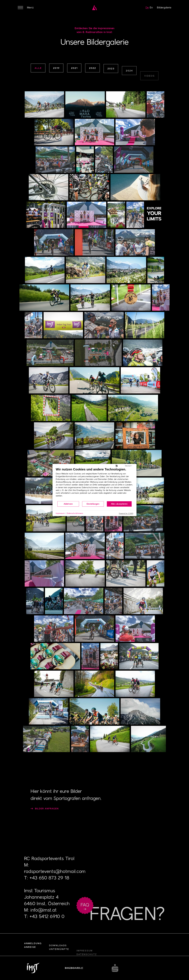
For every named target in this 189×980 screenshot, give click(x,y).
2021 (74, 70)
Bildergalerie (164, 7)
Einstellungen (93, 504)
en (151, 7)
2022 (93, 75)
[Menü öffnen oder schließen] (26, 8)
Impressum (60, 513)
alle (38, 68)
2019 (56, 68)
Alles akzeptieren (119, 504)
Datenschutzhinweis (75, 513)
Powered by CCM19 (126, 513)
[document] (94, 484)
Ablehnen (68, 504)
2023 (111, 81)
